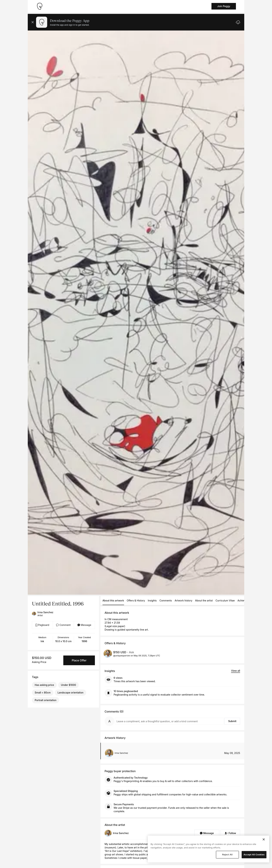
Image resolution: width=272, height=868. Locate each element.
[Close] (264, 839)
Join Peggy (224, 6)
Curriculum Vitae (225, 600)
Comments (166, 600)
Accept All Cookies (254, 854)
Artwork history (184, 600)
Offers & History (136, 600)
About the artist (204, 600)
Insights (152, 600)
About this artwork (113, 600)
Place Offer (79, 660)
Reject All (227, 854)
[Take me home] (40, 6)
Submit (232, 721)
